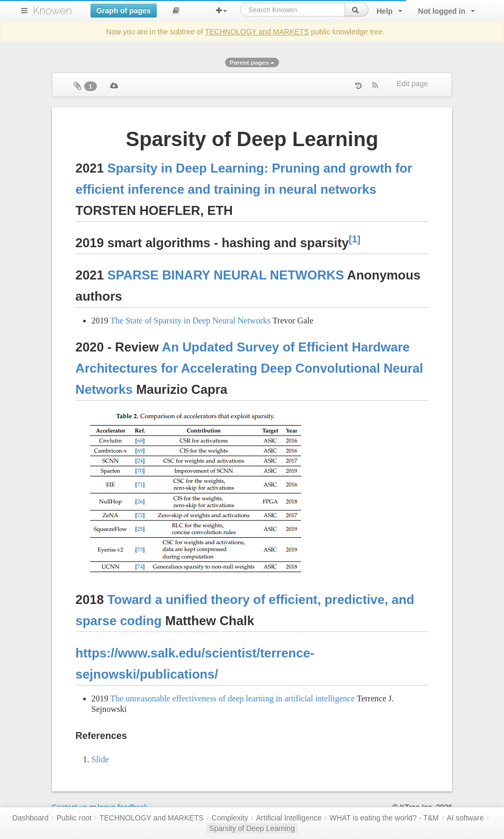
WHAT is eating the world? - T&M (384, 818)
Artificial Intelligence (289, 818)
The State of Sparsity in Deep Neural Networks (190, 321)
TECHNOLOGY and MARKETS (257, 32)
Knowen (52, 11)
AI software (465, 818)
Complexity (230, 818)
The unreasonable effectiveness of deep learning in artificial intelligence (232, 698)
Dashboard (30, 818)
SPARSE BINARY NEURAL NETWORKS (226, 275)
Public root (74, 818)
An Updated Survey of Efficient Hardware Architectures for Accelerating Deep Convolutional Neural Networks (250, 368)
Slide (100, 759)
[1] (355, 239)
